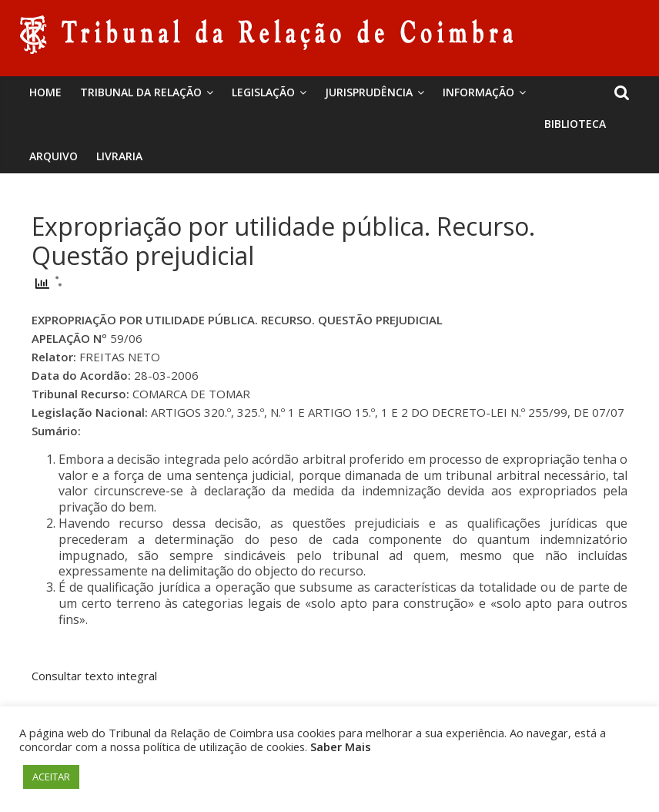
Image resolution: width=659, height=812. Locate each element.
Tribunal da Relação (141, 92)
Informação (478, 92)
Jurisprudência (369, 92)
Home (45, 92)
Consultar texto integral (94, 676)
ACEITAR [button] (51, 777)
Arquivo (54, 156)
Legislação (263, 92)
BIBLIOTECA (575, 124)
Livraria (119, 156)
